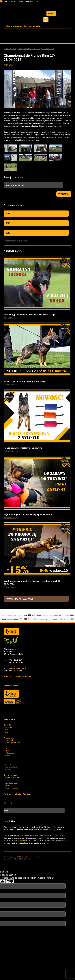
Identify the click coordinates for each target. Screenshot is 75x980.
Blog (6, 732)
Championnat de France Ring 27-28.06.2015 (36, 49)
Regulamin (9, 769)
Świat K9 (7, 725)
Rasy (6, 730)
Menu (69, 31)
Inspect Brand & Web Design (20, 859)
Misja (7, 751)
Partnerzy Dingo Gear (13, 777)
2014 (8, 214)
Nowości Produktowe (12, 743)
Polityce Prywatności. (23, 840)
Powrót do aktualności (19, 599)
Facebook (70, 20)
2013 (8, 223)
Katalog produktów (12, 767)
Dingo (11, 694)
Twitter (64, 20)
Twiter (58, 20)
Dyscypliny (9, 727)
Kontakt (8, 755)
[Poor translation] (10, 881)
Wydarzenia (9, 740)
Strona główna (10, 49)
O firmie (7, 748)
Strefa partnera (10, 775)
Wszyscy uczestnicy (12, 788)
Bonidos (11, 710)
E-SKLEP (7, 765)
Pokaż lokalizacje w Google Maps (17, 676)
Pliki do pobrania (11, 753)
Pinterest (52, 20)
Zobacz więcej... (11, 318)
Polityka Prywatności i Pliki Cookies (19, 794)
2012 (8, 233)
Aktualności (9, 738)
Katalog (51, 13)
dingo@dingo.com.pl (18, 668)
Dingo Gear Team (11, 783)
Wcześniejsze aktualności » (16, 241)
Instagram (46, 20)
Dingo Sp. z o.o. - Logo (11, 16)
